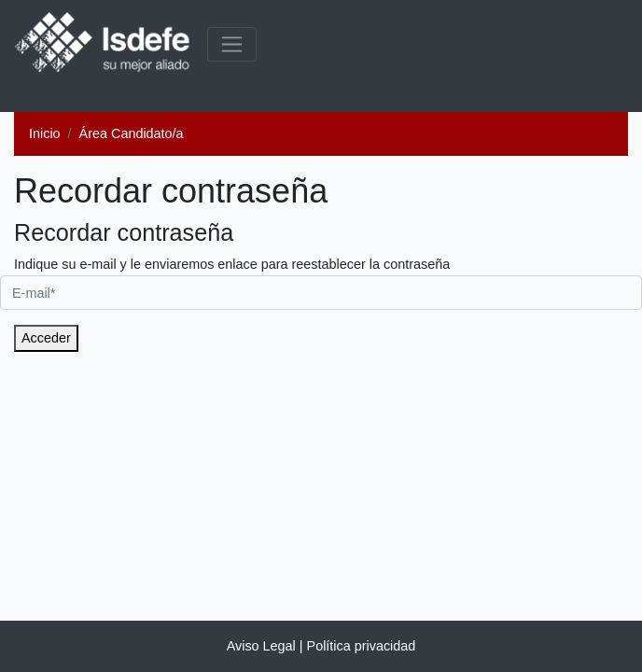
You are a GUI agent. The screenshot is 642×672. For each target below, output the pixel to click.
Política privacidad (362, 646)
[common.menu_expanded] (232, 44)
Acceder (46, 338)
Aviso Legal (261, 646)
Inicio (45, 133)
